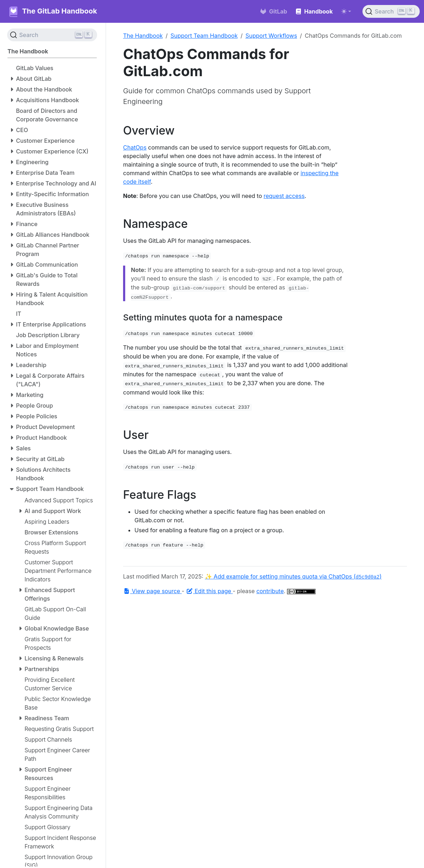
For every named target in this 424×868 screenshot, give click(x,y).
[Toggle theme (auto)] (346, 11)
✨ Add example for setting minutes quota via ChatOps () (293, 576)
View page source (152, 591)
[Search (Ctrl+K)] (391, 11)
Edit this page (210, 591)
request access (284, 196)
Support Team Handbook (204, 36)
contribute (270, 591)
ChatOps (135, 147)
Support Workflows (271, 36)
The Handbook (143, 36)
